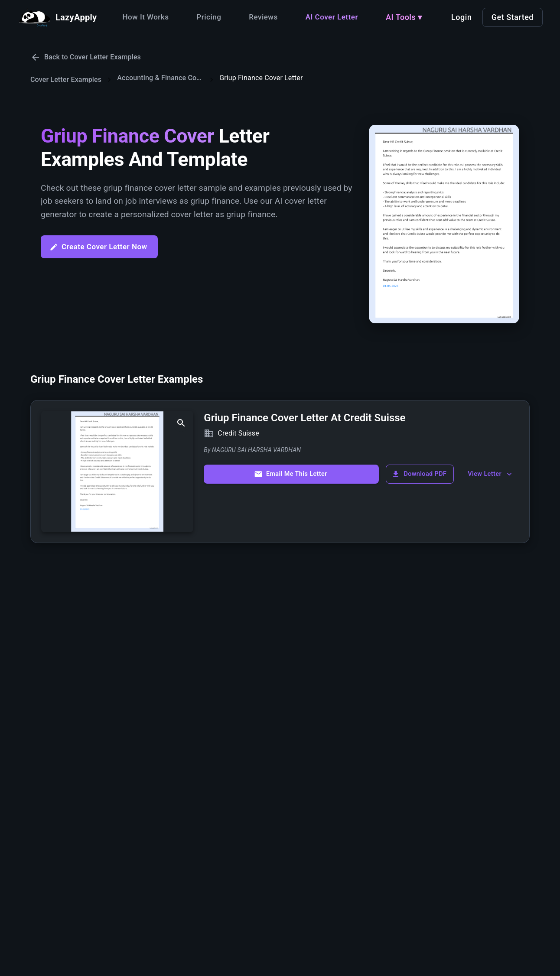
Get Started (513, 17)
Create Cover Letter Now (98, 247)
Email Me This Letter (291, 474)
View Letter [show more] (491, 474)
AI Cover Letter (332, 17)
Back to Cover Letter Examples (86, 57)
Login (461, 17)
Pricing (209, 17)
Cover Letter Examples (66, 80)
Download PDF (419, 474)
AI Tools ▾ (404, 17)
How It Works (145, 17)
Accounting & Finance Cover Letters (160, 78)
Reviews (263, 17)
